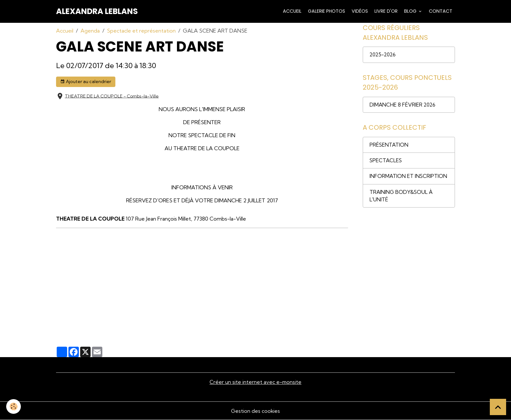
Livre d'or (385, 11)
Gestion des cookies (255, 411)
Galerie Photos (326, 11)
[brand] (97, 11)
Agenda (90, 31)
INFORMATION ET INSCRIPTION (409, 179)
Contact (440, 11)
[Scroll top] (498, 407)
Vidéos (359, 11)
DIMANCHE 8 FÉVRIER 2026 (403, 106)
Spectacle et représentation (141, 31)
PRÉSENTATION (389, 147)
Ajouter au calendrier (86, 82)
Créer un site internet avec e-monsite (255, 382)
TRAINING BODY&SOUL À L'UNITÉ (402, 198)
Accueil (292, 11)
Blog (410, 11)
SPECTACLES (386, 163)
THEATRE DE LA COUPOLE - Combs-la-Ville (112, 96)
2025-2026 (384, 55)
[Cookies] (14, 406)
